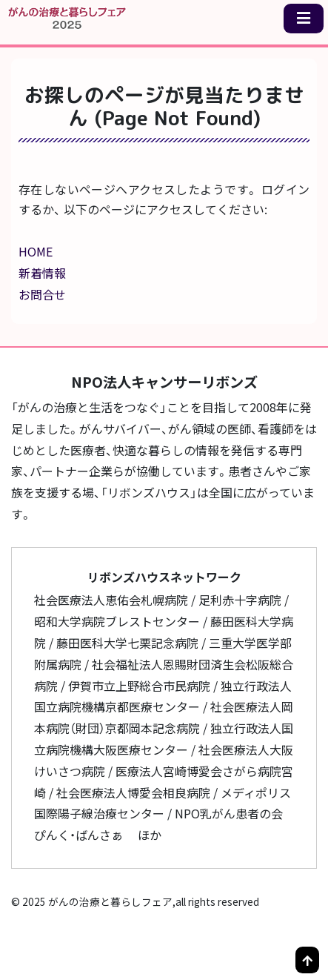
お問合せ (42, 294)
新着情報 (42, 273)
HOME (36, 251)
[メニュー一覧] (304, 19)
